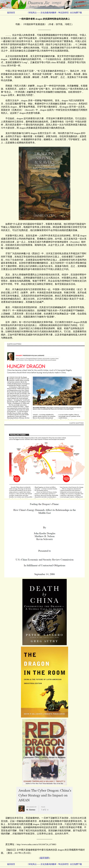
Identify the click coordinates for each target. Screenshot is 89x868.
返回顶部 (44, 858)
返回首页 (11, 13)
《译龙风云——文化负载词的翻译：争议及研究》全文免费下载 (54, 13)
